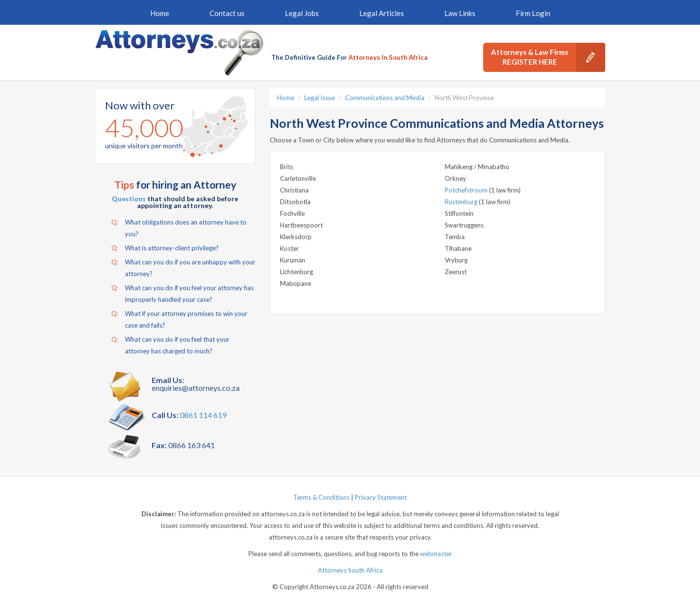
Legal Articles (382, 13)
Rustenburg (462, 202)
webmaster (436, 554)
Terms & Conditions (321, 497)
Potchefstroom (467, 190)
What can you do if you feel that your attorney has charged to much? (170, 344)
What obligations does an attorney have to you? (179, 227)
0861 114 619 (203, 415)
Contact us (227, 13)
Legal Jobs (302, 13)
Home (160, 13)
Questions (129, 199)
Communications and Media (385, 98)
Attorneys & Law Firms (548, 57)
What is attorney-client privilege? (165, 248)
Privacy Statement (381, 497)
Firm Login (533, 13)
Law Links (460, 13)
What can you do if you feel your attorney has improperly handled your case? (183, 293)
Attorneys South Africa (350, 570)
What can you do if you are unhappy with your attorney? (183, 267)
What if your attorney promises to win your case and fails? (179, 318)
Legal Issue (320, 98)
